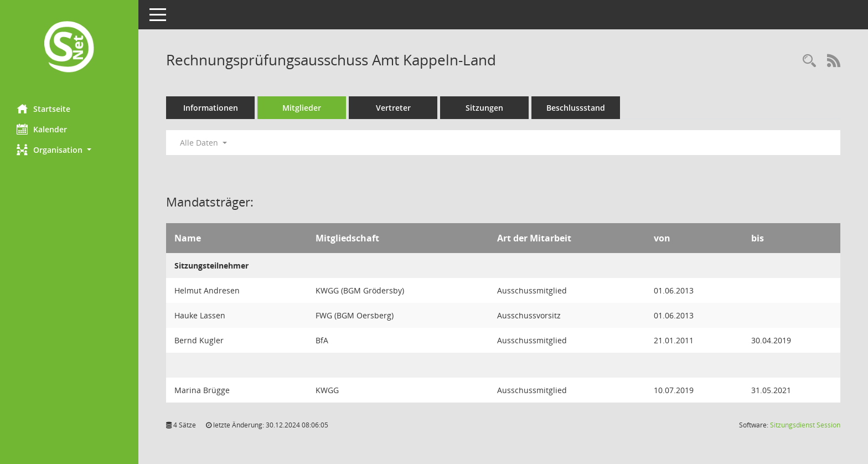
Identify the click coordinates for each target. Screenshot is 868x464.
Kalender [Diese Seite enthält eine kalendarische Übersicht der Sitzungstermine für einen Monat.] (42, 129)
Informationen (211, 108)
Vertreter (393, 108)
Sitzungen (484, 108)
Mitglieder (302, 108)
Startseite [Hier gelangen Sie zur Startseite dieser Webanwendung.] (43, 109)
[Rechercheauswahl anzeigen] (809, 61)
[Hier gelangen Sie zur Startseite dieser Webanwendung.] (69, 48)
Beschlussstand (576, 108)
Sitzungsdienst (805, 425)
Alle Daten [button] (203, 143)
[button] (69, 150)
